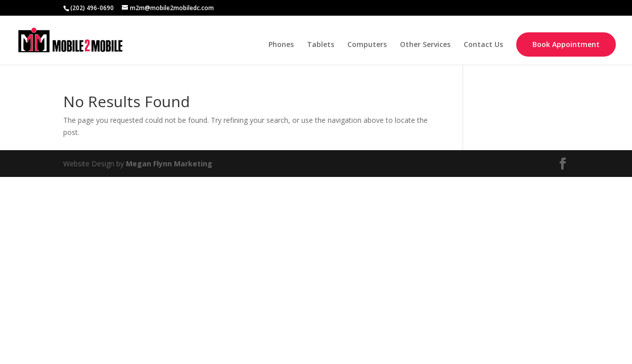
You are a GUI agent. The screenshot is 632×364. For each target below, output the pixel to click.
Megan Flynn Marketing (169, 164)
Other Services (425, 45)
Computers (367, 45)
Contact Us (483, 45)
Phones (281, 45)
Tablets (321, 45)
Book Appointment (566, 44)
